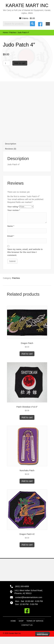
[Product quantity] (7, 63)
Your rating (13, 207)
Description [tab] (11, 144)
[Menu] (48, 24)
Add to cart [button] (27, 354)
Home (5, 32)
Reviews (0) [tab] (11, 149)
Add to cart (20, 63)
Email (11, 236)
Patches (13, 32)
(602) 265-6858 (22, 586)
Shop (21, 621)
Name (11, 226)
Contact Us (27, 625)
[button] (27, 611)
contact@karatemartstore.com (29, 597)
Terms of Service (35, 621)
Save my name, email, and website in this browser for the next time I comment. (25, 252)
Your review (14, 210)
